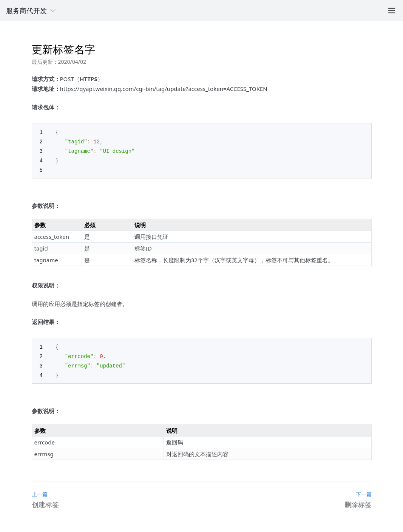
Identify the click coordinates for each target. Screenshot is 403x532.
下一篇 (364, 490)
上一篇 (40, 490)
